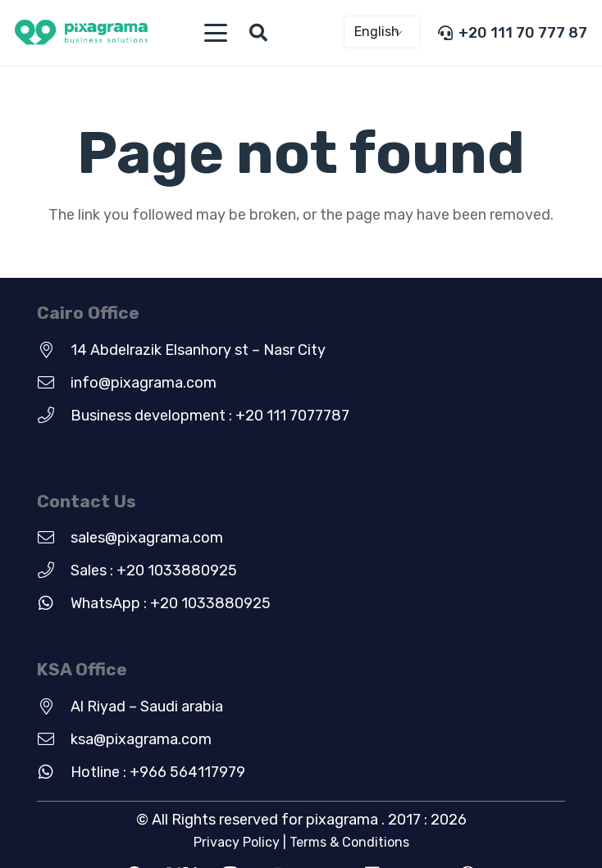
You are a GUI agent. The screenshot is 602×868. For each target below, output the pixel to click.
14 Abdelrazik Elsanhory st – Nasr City (198, 350)
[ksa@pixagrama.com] (54, 739)
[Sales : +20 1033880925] (54, 570)
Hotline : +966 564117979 (158, 772)
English (377, 32)
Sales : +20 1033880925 (154, 570)
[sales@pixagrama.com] (54, 538)
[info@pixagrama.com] (54, 383)
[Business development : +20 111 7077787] (54, 416)
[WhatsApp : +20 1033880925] (54, 603)
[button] (215, 33)
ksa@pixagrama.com (141, 739)
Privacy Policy (237, 842)
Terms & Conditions (349, 842)
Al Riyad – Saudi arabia (147, 707)
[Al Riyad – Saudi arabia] (54, 707)
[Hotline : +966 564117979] (54, 772)
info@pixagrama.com (144, 383)
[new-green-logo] (81, 33)
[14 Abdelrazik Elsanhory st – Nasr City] (54, 350)
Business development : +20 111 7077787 (210, 416)
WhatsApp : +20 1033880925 (171, 603)
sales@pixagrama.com (147, 538)
